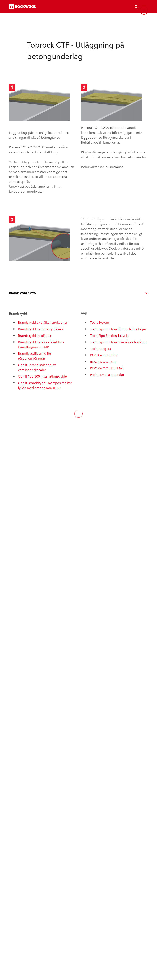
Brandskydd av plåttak (35, 335)
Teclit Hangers (100, 348)
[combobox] (78, 293)
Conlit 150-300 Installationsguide (42, 376)
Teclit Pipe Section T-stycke (110, 335)
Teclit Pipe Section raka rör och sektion (119, 342)
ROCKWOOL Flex (103, 355)
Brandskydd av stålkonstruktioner (43, 322)
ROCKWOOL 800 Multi (107, 368)
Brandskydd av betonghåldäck (41, 329)
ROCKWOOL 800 (103, 361)
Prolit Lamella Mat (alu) (107, 374)
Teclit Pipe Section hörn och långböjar (118, 329)
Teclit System (99, 322)
